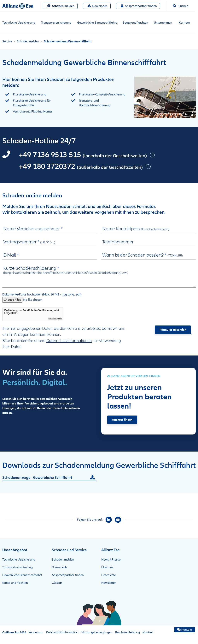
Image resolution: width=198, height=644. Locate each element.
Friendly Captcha (55, 318)
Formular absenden (173, 330)
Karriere (184, 23)
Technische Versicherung (19, 23)
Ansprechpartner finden (139, 6)
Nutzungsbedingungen (97, 632)
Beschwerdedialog (127, 632)
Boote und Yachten (135, 23)
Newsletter (109, 583)
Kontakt (148, 632)
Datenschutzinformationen (69, 341)
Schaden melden (61, 6)
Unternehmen (163, 23)
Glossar (57, 583)
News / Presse (111, 560)
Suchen (181, 6)
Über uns (107, 567)
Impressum (36, 632)
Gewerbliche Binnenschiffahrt (97, 23)
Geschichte (109, 575)
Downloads (98, 6)
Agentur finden (122, 420)
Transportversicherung (56, 23)
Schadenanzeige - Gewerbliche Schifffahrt (37, 478)
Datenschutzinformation (62, 632)
